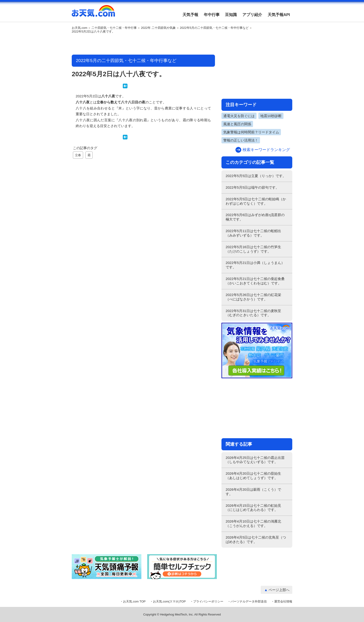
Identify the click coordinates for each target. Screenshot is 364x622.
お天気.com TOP (134, 601)
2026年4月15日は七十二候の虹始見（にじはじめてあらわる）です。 (253, 508)
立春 (78, 155)
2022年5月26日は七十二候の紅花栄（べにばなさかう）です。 (253, 297)
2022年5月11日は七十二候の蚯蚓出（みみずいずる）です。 (253, 233)
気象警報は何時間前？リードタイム (251, 132)
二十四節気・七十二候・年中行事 (114, 28)
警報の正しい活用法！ (241, 140)
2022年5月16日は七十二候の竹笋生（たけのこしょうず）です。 (253, 249)
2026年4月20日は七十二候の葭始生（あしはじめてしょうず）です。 (253, 476)
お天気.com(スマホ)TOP (169, 601)
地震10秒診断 (271, 116)
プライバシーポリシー (208, 601)
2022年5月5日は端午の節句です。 (252, 187)
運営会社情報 (283, 601)
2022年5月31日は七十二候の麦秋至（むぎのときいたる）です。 (253, 313)
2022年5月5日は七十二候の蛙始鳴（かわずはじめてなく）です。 (256, 201)
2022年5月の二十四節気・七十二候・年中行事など (214, 28)
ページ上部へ (279, 590)
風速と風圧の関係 (237, 124)
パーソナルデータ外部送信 (249, 601)
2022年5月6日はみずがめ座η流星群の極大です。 (255, 217)
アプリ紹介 (252, 15)
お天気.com (93, 13)
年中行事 (212, 15)
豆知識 (231, 15)
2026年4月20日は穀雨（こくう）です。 (253, 492)
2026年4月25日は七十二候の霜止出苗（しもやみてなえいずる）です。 (255, 460)
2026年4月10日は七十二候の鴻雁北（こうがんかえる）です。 (253, 523)
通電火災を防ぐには (239, 116)
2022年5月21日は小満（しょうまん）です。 (255, 265)
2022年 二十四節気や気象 (158, 28)
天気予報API (279, 15)
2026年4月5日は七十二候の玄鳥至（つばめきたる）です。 (256, 540)
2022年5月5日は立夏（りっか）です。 (256, 176)
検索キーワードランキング (266, 150)
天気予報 (190, 15)
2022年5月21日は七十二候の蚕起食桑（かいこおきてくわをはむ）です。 (255, 281)
